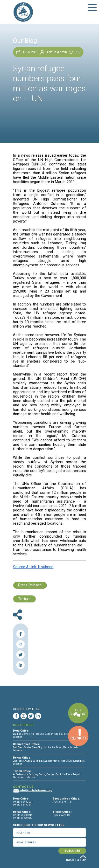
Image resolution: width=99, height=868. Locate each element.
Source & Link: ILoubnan (33, 567)
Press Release (30, 585)
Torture (24, 599)
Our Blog (25, 41)
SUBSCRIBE (72, 851)
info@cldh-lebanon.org (36, 790)
